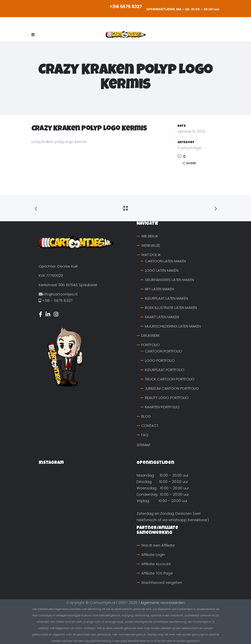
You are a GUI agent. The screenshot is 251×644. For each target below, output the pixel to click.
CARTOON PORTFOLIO (163, 351)
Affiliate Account (156, 564)
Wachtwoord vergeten (162, 582)
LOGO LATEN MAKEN (162, 270)
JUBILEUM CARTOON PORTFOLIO (172, 388)
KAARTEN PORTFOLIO (162, 407)
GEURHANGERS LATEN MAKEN (169, 280)
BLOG (146, 416)
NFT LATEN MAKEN (159, 289)
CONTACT (150, 426)
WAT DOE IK (151, 255)
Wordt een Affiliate (158, 545)
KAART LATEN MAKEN (162, 317)
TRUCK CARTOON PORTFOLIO (170, 379)
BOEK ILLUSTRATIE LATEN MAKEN (171, 308)
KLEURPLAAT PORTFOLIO (165, 370)
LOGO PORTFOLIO (160, 360)
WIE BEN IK (150, 236)
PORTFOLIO (151, 345)
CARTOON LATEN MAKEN (165, 261)
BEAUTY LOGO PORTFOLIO (167, 398)
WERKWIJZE (151, 245)
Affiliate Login (153, 555)
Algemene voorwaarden (163, 603)
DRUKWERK (151, 335)
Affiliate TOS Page (157, 573)
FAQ (145, 435)
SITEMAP (143, 445)
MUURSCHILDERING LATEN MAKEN (173, 326)
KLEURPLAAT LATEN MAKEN (166, 298)
